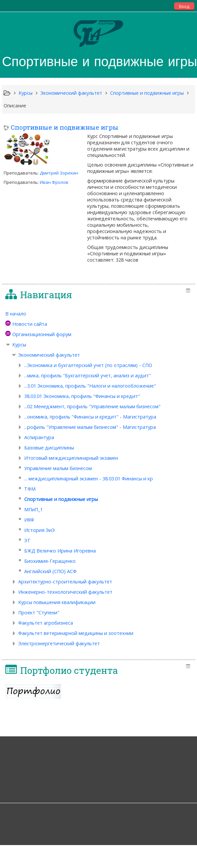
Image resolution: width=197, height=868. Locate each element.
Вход (184, 6)
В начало (16, 314)
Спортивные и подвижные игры (65, 127)
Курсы (19, 345)
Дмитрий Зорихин (59, 173)
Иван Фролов (54, 182)
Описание (15, 106)
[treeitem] (98, 314)
